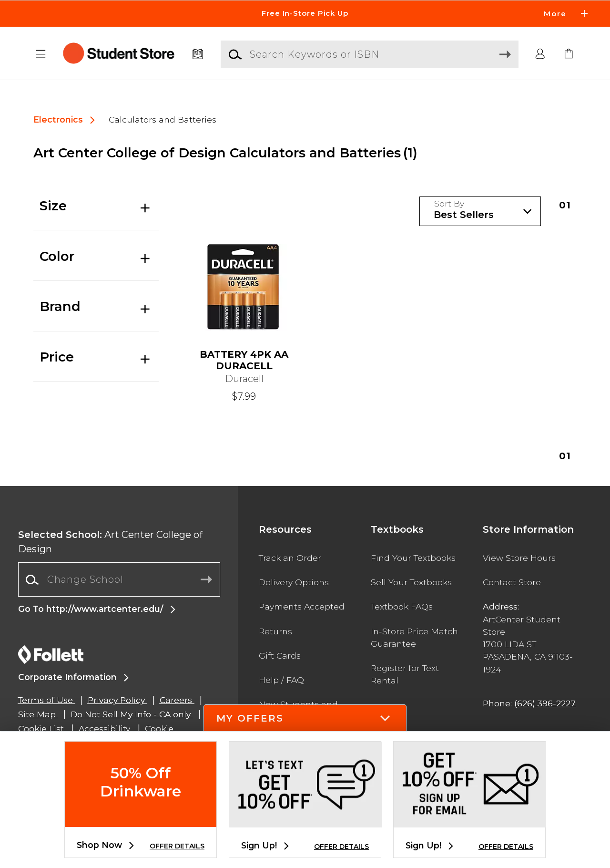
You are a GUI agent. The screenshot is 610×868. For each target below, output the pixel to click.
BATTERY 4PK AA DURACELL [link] (244, 360)
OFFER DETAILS (177, 846)
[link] (569, 54)
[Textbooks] (198, 54)
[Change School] (119, 579)
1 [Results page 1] (565, 205)
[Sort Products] (480, 212)
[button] (41, 54)
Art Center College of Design (110, 542)
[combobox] (119, 580)
